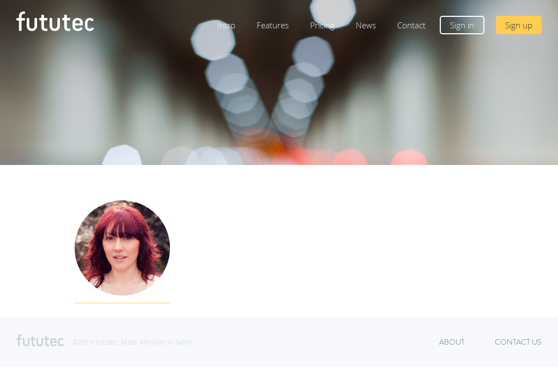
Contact (411, 25)
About (452, 342)
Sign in (462, 25)
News (366, 25)
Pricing (322, 25)
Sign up (519, 25)
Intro (226, 25)
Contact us (518, 342)
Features (273, 25)
